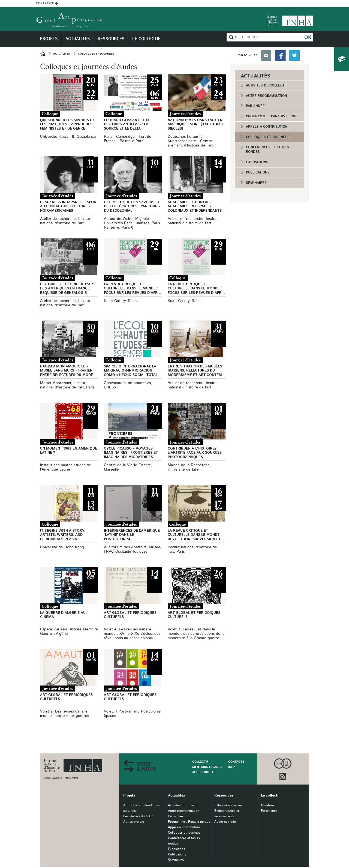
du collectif (342, 59)
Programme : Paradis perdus (273, 116)
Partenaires (269, 811)
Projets (129, 796)
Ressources (224, 796)
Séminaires (256, 183)
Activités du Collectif (267, 85)
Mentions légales (207, 767)
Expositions (257, 162)
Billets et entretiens (228, 805)
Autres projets (134, 822)
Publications (258, 172)
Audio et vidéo (225, 822)
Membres (268, 805)
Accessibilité (203, 772)
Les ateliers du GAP (138, 816)
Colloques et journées (268, 137)
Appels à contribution (267, 127)
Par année (255, 106)
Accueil (45, 54)
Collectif (200, 762)
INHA (232, 767)
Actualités (176, 796)
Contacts (236, 762)
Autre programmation (267, 96)
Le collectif (270, 796)
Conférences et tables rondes (267, 150)
